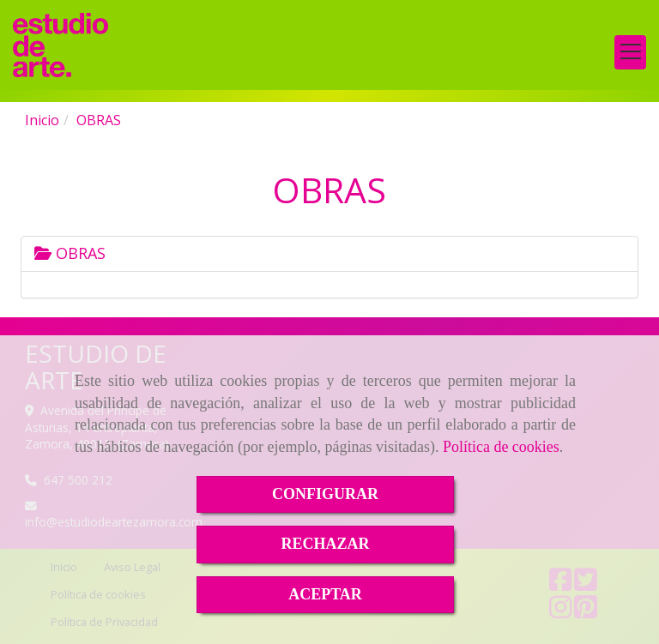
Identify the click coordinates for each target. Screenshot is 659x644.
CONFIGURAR (325, 494)
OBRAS (70, 253)
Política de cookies (501, 447)
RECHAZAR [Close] (325, 544)
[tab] (329, 254)
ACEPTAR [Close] (325, 594)
